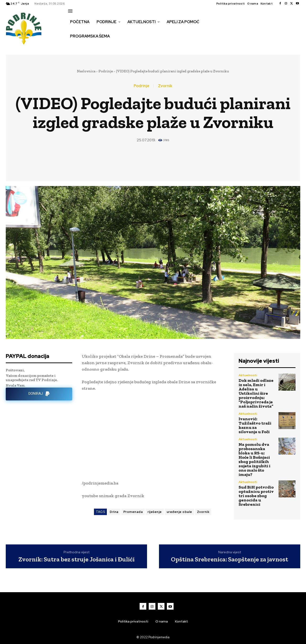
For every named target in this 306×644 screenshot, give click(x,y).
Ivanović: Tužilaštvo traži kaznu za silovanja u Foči (255, 425)
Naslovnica (86, 71)
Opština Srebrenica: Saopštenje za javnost (229, 559)
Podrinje (106, 71)
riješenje (155, 512)
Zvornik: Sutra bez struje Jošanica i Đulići (76, 559)
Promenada (133, 512)
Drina (114, 512)
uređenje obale (179, 512)
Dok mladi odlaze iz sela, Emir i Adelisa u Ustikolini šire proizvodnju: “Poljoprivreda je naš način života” (256, 393)
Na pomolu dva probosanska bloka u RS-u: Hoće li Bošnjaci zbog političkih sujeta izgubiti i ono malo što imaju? (254, 459)
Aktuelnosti (248, 375)
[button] (73, 46)
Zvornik (165, 86)
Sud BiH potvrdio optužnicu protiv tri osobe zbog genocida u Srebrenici (256, 496)
